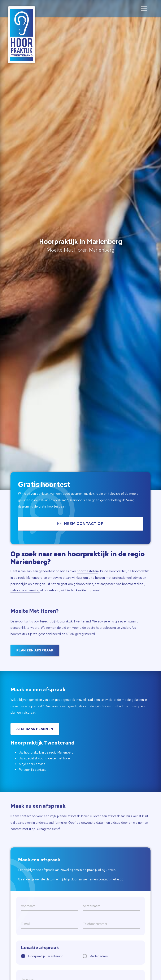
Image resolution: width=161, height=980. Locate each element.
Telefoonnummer (95, 934)
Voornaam (28, 916)
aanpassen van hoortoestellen (122, 584)
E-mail (25, 934)
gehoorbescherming (25, 590)
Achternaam (92, 916)
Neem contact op (81, 525)
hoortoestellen (87, 571)
